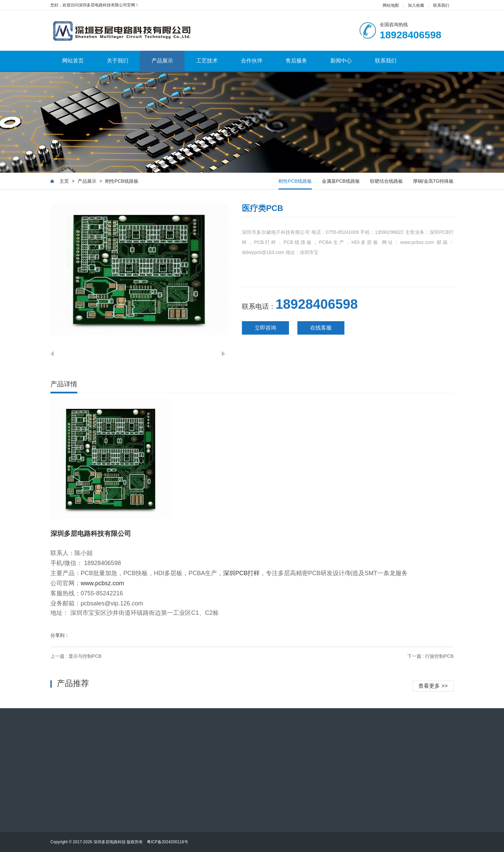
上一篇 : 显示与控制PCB (76, 656)
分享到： (60, 635)
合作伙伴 (258, 61)
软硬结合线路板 (386, 181)
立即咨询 (265, 328)
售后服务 (302, 61)
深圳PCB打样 (241, 573)
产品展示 (162, 61)
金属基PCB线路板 (341, 181)
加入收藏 (416, 5)
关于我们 (123, 61)
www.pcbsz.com (102, 583)
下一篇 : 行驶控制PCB (430, 656)
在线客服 (321, 328)
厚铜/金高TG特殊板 (433, 181)
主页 (64, 181)
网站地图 (391, 5)
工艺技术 (213, 61)
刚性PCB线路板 (122, 181)
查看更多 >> (433, 686)
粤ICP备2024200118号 (167, 842)
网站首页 (79, 61)
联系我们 (441, 5)
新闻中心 (347, 61)
